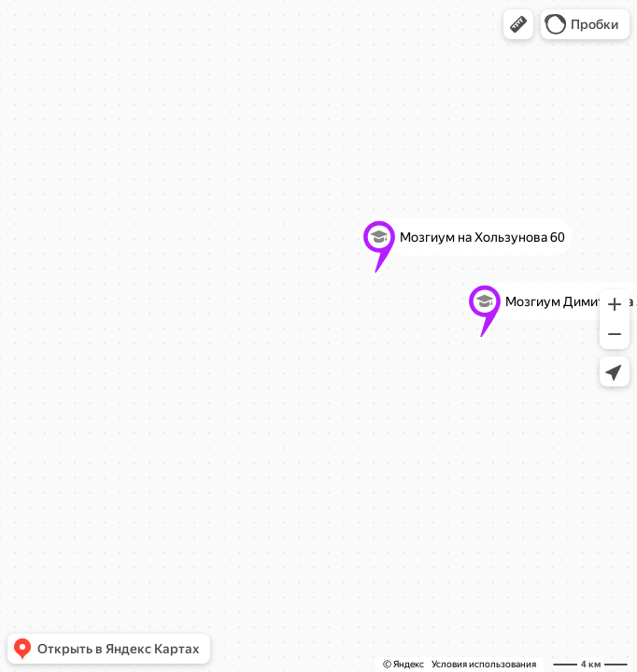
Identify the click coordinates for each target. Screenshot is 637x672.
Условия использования (484, 664)
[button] (518, 24)
